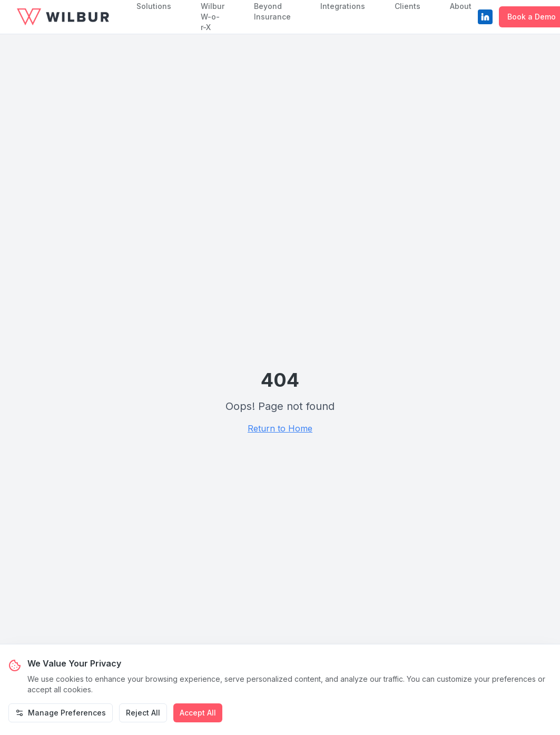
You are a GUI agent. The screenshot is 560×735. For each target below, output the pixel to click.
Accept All (198, 713)
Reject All (143, 713)
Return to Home (280, 428)
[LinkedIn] (485, 17)
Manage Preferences (61, 713)
